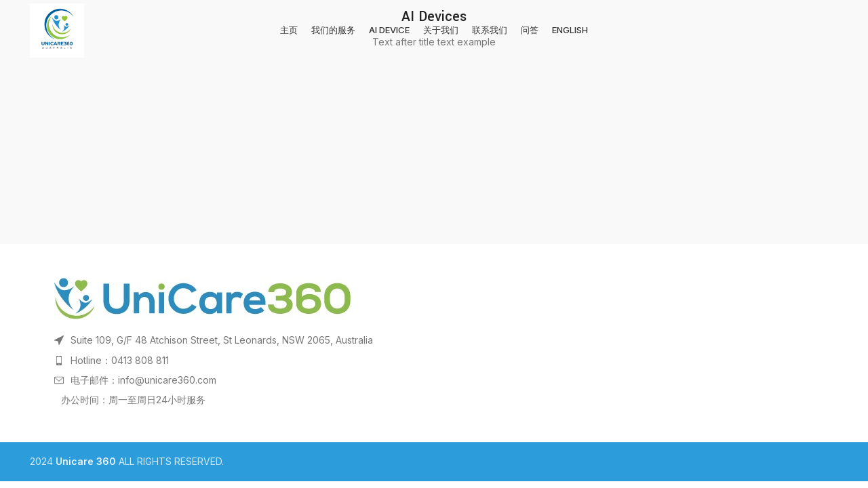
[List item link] (434, 361)
